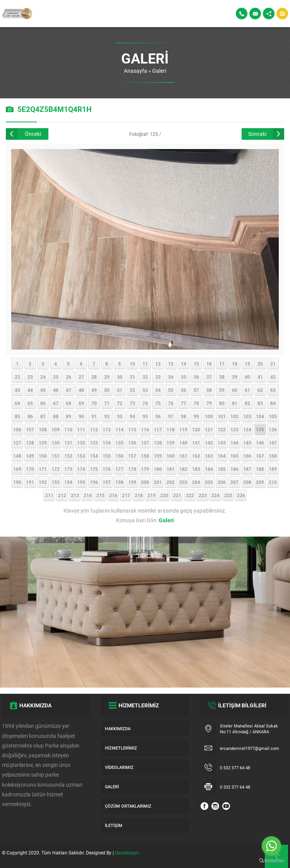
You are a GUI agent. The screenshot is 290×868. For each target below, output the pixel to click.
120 (196, 429)
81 (235, 403)
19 (247, 364)
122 (222, 429)
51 (120, 390)
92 (107, 416)
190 (17, 482)
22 (17, 377)
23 (30, 377)
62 (260, 390)
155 (107, 456)
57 (196, 390)
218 (139, 495)
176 (107, 469)
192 (43, 482)
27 (81, 377)
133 (94, 443)
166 (247, 456)
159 (158, 456)
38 (222, 377)
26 (69, 377)
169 (17, 469)
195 (81, 482)
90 (81, 416)
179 (145, 469)
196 (94, 482)
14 (184, 364)
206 (222, 482)
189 (273, 469)
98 (184, 416)
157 (132, 456)
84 (273, 403)
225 (228, 495)
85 (17, 416)
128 (30, 443)
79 (209, 403)
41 (260, 377)
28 (94, 377)
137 (145, 443)
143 (222, 443)
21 (273, 364)
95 (145, 416)
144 (234, 443)
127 (17, 443)
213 (75, 495)
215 (100, 495)
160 (171, 456)
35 (184, 377)
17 (222, 364)
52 (132, 390)
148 (17, 456)
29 (107, 377)
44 (30, 390)
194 (68, 482)
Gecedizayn (127, 853)
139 (171, 443)
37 (209, 377)
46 (56, 390)
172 (56, 469)
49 (94, 390)
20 (260, 364)
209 (260, 482)
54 (158, 390)
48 (81, 390)
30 (120, 377)
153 (81, 456)
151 (56, 456)
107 (30, 429)
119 (183, 429)
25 (56, 377)
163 (209, 456)
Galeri (159, 71)
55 (171, 390)
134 (107, 443)
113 (107, 429)
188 (260, 469)
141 (196, 443)
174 (81, 469)
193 (56, 482)
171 (43, 469)
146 (260, 443)
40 (247, 377)
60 (235, 390)
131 (68, 443)
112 (94, 429)
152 (68, 456)
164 (222, 456)
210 (273, 482)
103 (247, 416)
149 (30, 456)
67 (56, 403)
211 (49, 495)
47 (69, 390)
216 (113, 495)
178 (132, 469)
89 (69, 416)
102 (234, 416)
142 (209, 443)
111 (81, 429)
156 (119, 456)
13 (171, 364)
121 (209, 429)
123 (234, 429)
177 (119, 469)
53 (145, 390)
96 (158, 416)
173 (68, 469)
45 (43, 390)
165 (234, 456)
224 (215, 495)
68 (69, 403)
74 (145, 403)
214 (88, 495)
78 (196, 403)
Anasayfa (136, 71)
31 (132, 377)
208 (247, 482)
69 (81, 403)
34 (171, 377)
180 (158, 469)
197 (107, 482)
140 (183, 443)
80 (222, 403)
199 (132, 482)
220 (164, 495)
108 (43, 429)
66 (43, 403)
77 (184, 403)
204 (196, 482)
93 (120, 416)
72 (120, 403)
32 (145, 377)
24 (43, 377)
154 (94, 456)
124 (247, 429)
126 (273, 429)
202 (171, 482)
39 (235, 377)
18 (235, 364)
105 (273, 416)
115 (132, 429)
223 (203, 495)
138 (158, 443)
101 (222, 416)
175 (94, 469)
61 (247, 390)
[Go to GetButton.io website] (271, 860)
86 (30, 416)
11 (145, 364)
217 (126, 495)
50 (107, 390)
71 (107, 403)
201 (158, 482)
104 (260, 416)
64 (17, 403)
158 (145, 456)
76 (171, 403)
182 (183, 469)
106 (17, 429)
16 (209, 364)
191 (30, 482)
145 (247, 443)
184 (209, 469)
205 (209, 482)
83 (260, 403)
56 (184, 390)
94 (132, 416)
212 (62, 495)
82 (247, 403)
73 (132, 403)
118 (171, 429)
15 (196, 364)
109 (56, 429)
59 (222, 390)
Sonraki (257, 134)
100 (209, 416)
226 (241, 495)
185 (222, 469)
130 (56, 443)
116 (145, 429)
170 (30, 469)
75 (158, 403)
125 (260, 429)
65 (30, 403)
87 (43, 416)
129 (43, 443)
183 (196, 469)
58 (209, 390)
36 (196, 377)
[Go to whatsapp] (271, 846)
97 (171, 416)
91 (94, 416)
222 (190, 495)
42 (273, 377)
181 (171, 469)
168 (273, 456)
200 (145, 482)
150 (43, 456)
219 (152, 495)
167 (260, 456)
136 (132, 443)
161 (183, 456)
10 (132, 364)
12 (158, 364)
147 (273, 443)
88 (56, 416)
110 (68, 429)
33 (158, 377)
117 (158, 429)
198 (119, 482)
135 (119, 443)
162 (196, 456)
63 (273, 390)
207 (234, 482)
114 (119, 429)
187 (247, 469)
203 (183, 482)
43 (17, 390)
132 (81, 443)
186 (234, 469)
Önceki (33, 134)
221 (177, 495)
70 (94, 403)
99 (196, 416)
